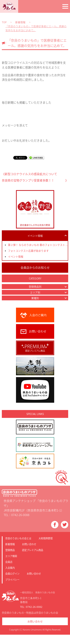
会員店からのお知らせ (35, 267)
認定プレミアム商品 (33, 550)
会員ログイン (12, 573)
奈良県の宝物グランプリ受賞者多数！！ (28, 180)
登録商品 (10, 550)
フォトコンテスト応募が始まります (28, 251)
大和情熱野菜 (46, 538)
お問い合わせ (29, 544)
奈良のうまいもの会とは (18, 538)
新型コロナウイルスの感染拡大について (31, 174)
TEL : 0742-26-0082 (31, 607)
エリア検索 (11, 556)
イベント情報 (16, 256)
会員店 (9, 562)
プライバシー (12, 579)
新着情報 (10, 544)
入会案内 (10, 568)
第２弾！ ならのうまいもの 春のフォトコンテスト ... (38, 245)
